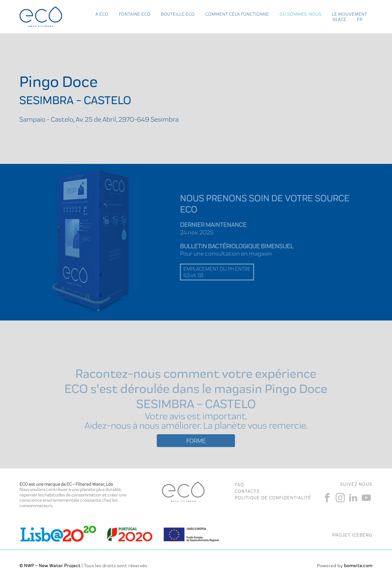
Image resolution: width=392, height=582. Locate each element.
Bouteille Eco (178, 14)
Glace (340, 19)
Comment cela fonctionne (237, 14)
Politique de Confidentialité (273, 498)
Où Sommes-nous (301, 14)
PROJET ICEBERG (352, 535)
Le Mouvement (350, 14)
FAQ (239, 485)
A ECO (102, 14)
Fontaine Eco (135, 14)
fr (360, 19)
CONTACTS (247, 491)
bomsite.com (358, 566)
